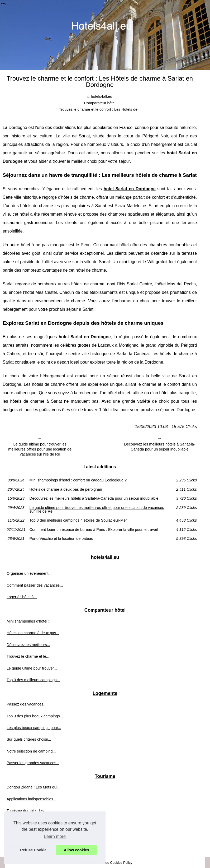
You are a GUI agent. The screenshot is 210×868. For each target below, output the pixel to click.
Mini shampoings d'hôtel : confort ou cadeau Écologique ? (78, 480)
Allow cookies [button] (77, 850)
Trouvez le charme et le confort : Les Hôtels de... (100, 109)
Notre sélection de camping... (31, 751)
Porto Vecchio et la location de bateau (61, 539)
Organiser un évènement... (29, 573)
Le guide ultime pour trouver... (32, 668)
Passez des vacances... (27, 704)
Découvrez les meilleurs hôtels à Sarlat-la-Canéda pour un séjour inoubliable (160, 447)
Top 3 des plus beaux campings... (35, 716)
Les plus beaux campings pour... (34, 728)
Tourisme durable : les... (27, 811)
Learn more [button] (55, 836)
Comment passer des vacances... (35, 585)
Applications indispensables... (32, 799)
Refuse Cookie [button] (33, 850)
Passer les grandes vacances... (33, 763)
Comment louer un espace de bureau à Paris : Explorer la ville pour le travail (94, 530)
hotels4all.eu (102, 96)
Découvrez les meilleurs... (28, 645)
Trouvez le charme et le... (28, 656)
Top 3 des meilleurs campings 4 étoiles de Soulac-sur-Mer (78, 520)
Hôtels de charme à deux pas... (33, 633)
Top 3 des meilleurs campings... (33, 680)
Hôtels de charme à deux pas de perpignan (66, 489)
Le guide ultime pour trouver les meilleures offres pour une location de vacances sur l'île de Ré (40, 449)
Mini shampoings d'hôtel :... (30, 621)
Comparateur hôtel (100, 103)
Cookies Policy (121, 863)
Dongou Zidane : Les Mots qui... (34, 787)
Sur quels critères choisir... (29, 739)
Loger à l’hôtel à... (22, 597)
